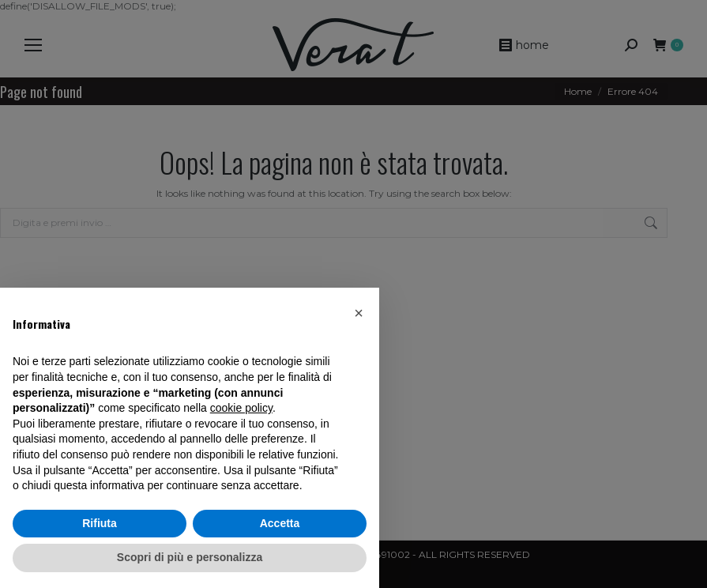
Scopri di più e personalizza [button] (190, 557)
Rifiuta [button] (100, 523)
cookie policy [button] (241, 408)
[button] (359, 313)
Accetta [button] (280, 523)
